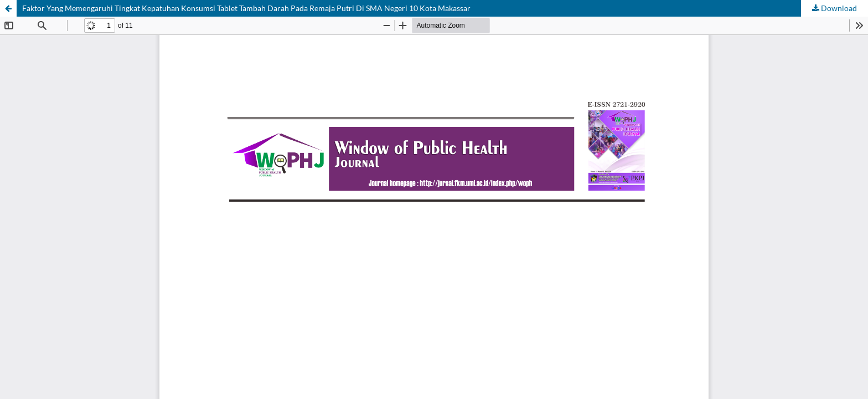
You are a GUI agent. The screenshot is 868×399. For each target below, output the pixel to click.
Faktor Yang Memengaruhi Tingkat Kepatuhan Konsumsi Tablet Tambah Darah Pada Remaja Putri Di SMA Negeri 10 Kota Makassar (246, 8)
